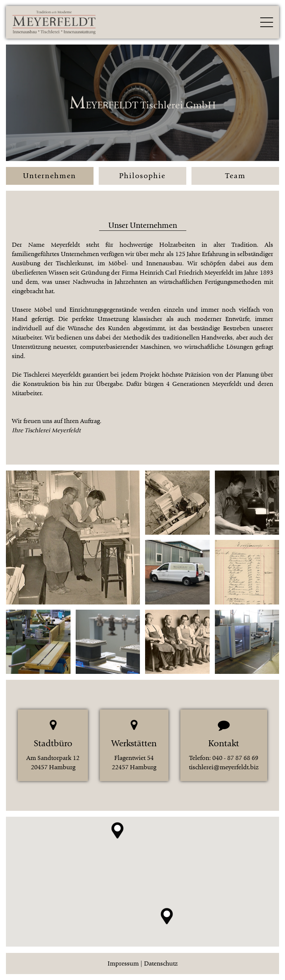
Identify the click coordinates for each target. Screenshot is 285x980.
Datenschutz (161, 963)
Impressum (123, 963)
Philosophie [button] (142, 176)
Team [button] (235, 176)
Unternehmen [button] (50, 176)
